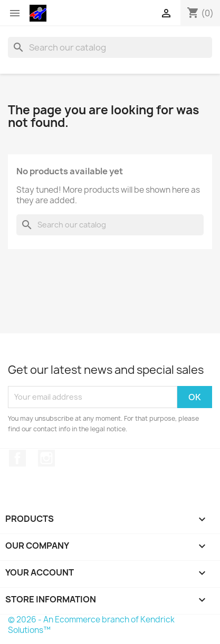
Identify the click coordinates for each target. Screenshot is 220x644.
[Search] (110, 47)
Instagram (46, 458)
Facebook (17, 458)
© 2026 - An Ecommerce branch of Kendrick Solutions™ (91, 625)
